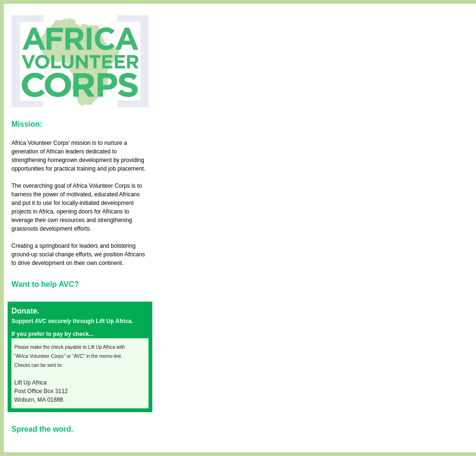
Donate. (25, 311)
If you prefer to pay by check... (53, 334)
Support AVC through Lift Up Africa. (72, 321)
